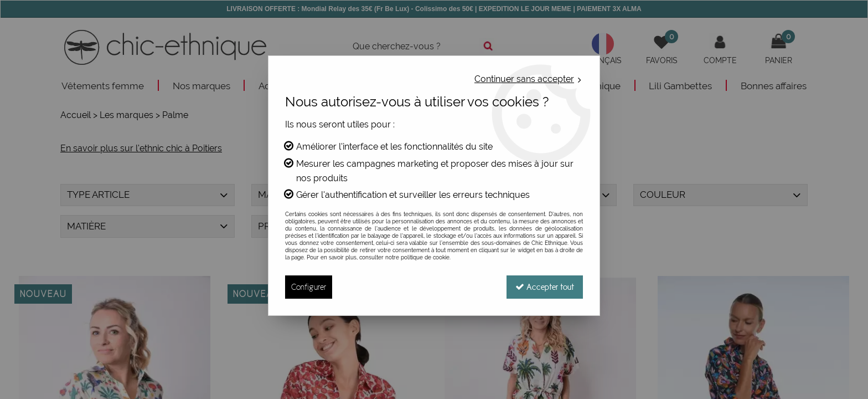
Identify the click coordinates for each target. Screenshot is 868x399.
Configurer (309, 287)
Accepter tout (545, 287)
